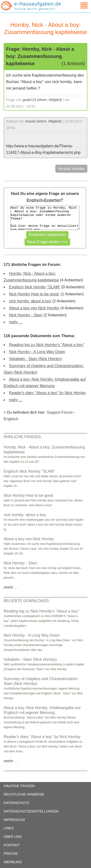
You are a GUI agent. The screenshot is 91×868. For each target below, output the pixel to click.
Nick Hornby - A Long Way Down (37, 352)
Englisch (11, 419)
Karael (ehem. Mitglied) (44, 121)
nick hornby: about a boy (30, 301)
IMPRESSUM (14, 820)
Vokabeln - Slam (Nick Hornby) (36, 359)
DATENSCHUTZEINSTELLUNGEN (31, 811)
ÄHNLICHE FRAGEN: (23, 437)
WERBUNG (13, 862)
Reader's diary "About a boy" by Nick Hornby (47, 393)
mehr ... (16, 322)
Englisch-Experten (44, 200)
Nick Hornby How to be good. (34, 294)
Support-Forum (60, 412)
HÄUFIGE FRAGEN (19, 786)
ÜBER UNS (13, 837)
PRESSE (11, 854)
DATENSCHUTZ (17, 803)
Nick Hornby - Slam (26, 315)
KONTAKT (12, 845)
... (11, 587)
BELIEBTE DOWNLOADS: (27, 601)
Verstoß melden (71, 169)
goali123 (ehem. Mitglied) (42, 100)
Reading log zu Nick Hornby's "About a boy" (47, 345)
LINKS (9, 828)
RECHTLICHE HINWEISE (24, 794)
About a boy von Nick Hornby (34, 308)
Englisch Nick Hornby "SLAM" (35, 287)
